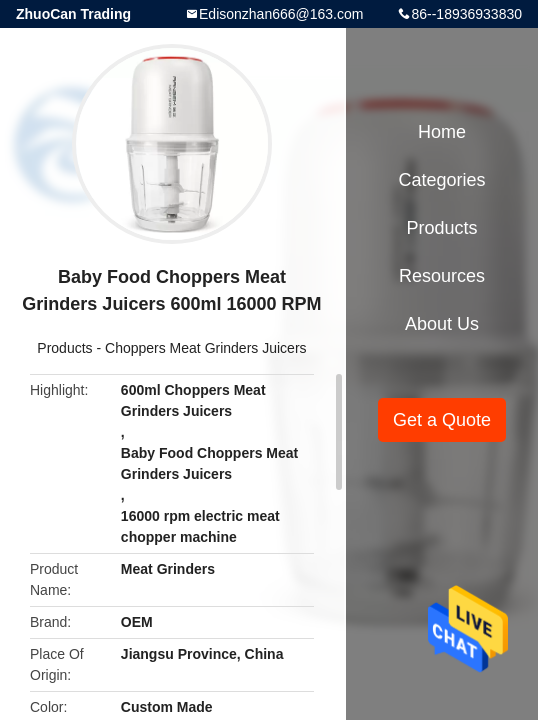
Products (64, 348)
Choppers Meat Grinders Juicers (206, 348)
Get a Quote (442, 420)
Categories (441, 180)
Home (442, 132)
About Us (442, 324)
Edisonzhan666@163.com (281, 14)
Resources (442, 276)
